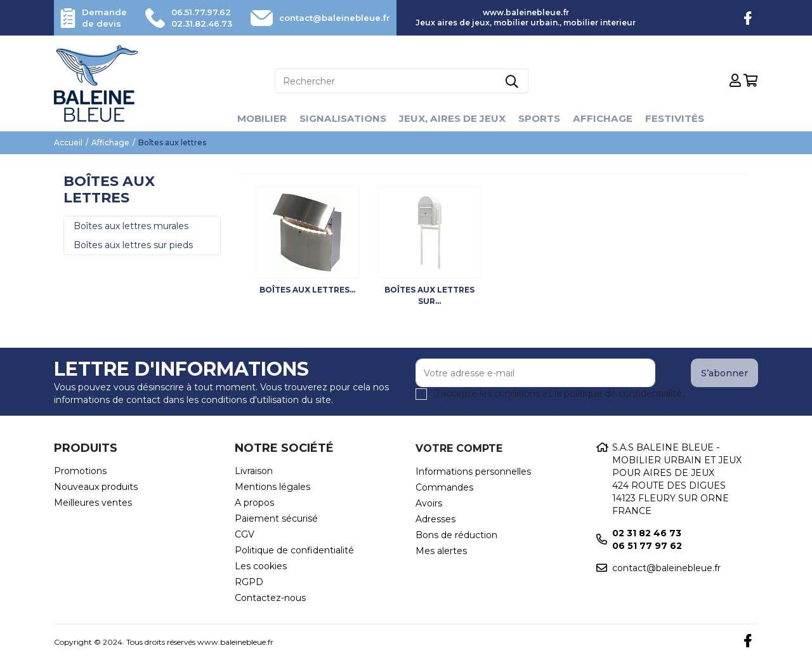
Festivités (683, 118)
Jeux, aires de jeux (453, 118)
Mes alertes (441, 551)
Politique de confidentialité (294, 550)
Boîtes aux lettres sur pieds (133, 245)
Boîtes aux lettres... (307, 290)
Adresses (435, 519)
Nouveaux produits (96, 487)
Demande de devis (106, 18)
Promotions (80, 471)
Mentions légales (272, 487)
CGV (245, 534)
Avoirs (429, 503)
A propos (254, 503)
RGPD (249, 582)
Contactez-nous (270, 598)
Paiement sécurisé (276, 518)
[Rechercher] (402, 81)
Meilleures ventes (93, 503)
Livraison (254, 471)
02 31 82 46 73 (647, 533)
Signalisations (339, 118)
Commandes (444, 487)
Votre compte (459, 448)
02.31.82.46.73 (197, 23)
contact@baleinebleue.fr (329, 18)
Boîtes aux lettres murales (131, 226)
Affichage (608, 118)
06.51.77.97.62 (197, 12)
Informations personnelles (473, 472)
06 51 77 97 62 (647, 546)
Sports (543, 118)
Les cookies (261, 566)
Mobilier (254, 118)
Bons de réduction (456, 535)
